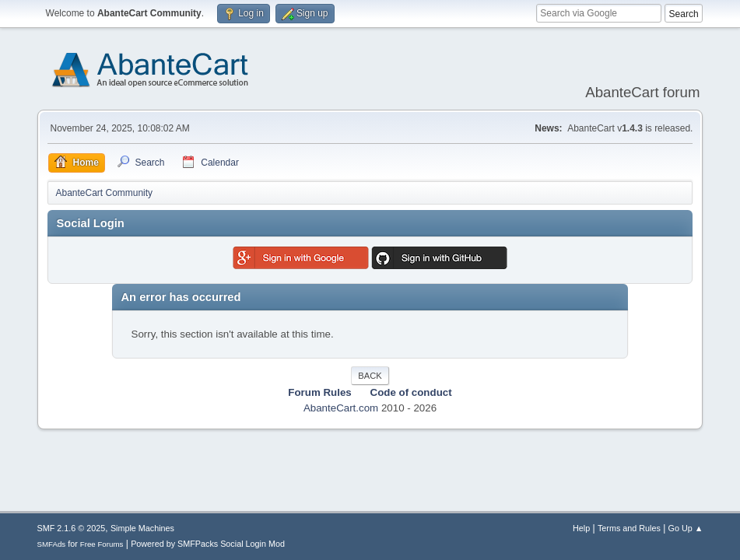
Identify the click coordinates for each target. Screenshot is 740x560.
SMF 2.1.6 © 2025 (72, 528)
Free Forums (102, 544)
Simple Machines (142, 528)
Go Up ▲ (686, 528)
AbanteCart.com (341, 408)
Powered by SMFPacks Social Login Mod (208, 544)
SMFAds (52, 544)
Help (581, 528)
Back (370, 376)
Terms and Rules (629, 528)
